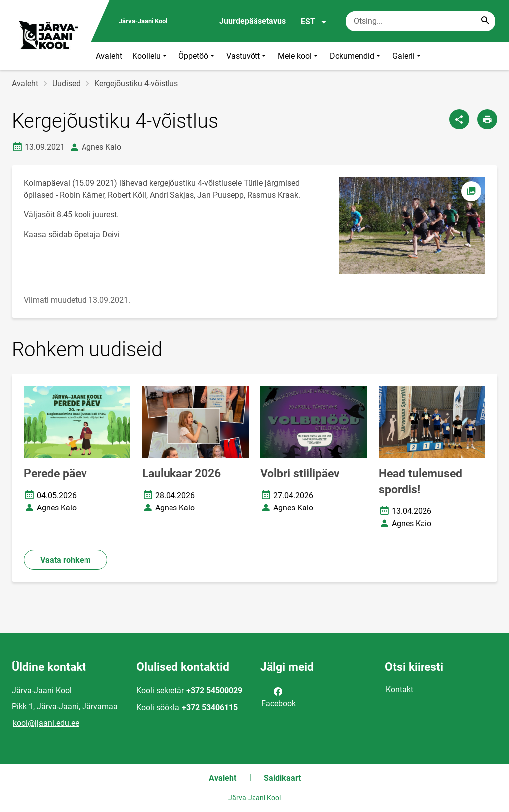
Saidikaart (282, 778)
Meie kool (299, 56)
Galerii (407, 56)
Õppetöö (197, 56)
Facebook (279, 697)
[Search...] (485, 21)
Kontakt (399, 689)
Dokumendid (356, 56)
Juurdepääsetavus (253, 21)
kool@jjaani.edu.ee (46, 723)
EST (314, 22)
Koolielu (150, 56)
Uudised (66, 83)
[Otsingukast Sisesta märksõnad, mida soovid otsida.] (421, 21)
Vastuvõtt (247, 56)
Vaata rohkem (66, 560)
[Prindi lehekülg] (487, 119)
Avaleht (109, 56)
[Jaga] (459, 119)
